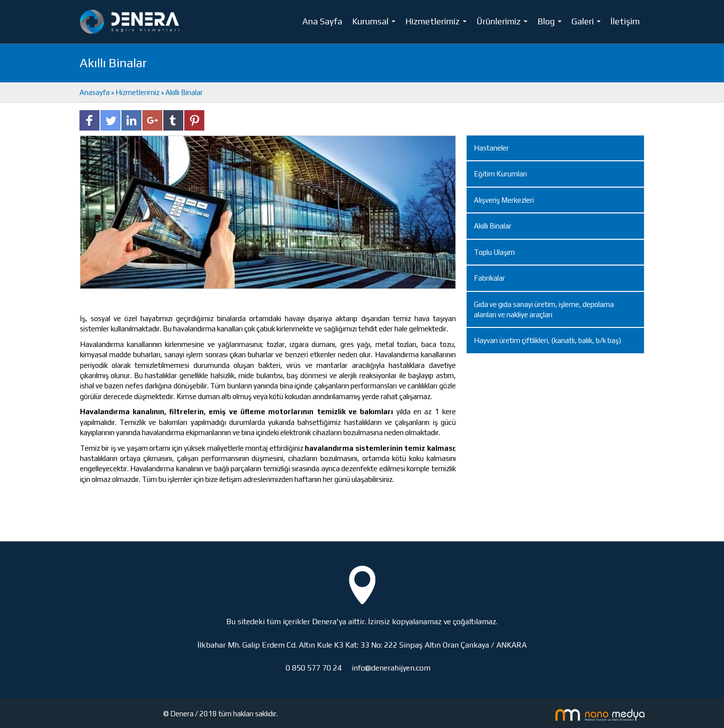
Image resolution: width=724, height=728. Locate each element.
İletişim (625, 21)
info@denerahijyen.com (391, 668)
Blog (551, 24)
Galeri (588, 24)
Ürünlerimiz (504, 24)
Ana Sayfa (322, 21)
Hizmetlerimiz (438, 24)
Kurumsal (376, 24)
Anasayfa (95, 92)
